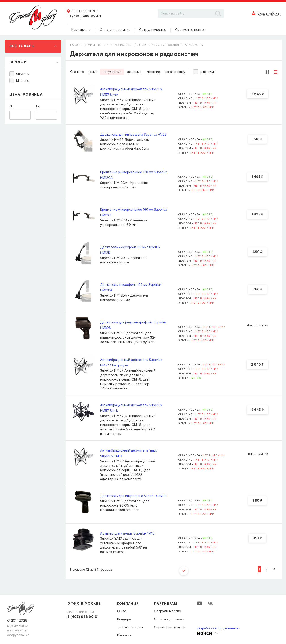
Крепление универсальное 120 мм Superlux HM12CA (134, 175)
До (38, 106)
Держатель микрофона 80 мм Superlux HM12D (130, 250)
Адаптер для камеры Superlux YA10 (127, 533)
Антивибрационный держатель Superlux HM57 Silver (131, 92)
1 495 (257, 177)
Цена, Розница (26, 95)
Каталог (76, 45)
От (12, 106)
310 (257, 538)
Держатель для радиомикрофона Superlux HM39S (133, 325)
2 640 (257, 365)
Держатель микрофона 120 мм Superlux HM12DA (131, 287)
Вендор (18, 62)
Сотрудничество (167, 611)
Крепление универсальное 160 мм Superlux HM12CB (134, 212)
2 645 (258, 94)
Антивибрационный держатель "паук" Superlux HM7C (129, 453)
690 (258, 252)
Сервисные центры (169, 627)
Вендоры (124, 619)
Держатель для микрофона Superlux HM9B (133, 496)
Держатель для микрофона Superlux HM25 (133, 135)
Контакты (125, 636)
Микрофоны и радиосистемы (110, 45)
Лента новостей (130, 627)
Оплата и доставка (169, 619)
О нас (122, 611)
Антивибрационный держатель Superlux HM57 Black (131, 408)
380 (257, 501)
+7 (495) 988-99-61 (84, 16)
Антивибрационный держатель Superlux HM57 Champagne (131, 363)
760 (258, 290)
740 (258, 139)
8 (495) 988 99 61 (83, 617)
